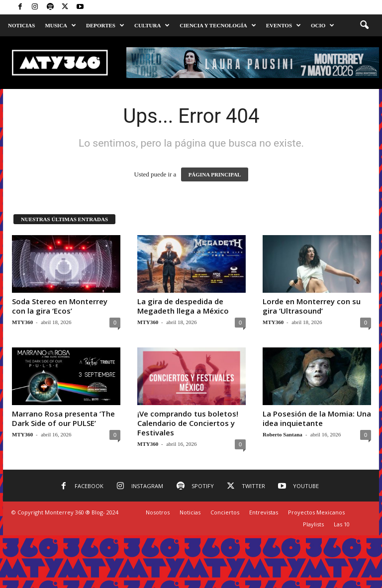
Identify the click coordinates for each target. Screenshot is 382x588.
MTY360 (22, 322)
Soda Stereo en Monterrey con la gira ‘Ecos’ (60, 306)
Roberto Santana (283, 434)
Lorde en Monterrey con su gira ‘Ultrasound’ (312, 306)
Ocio (323, 25)
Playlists (313, 524)
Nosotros (158, 512)
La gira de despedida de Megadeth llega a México (183, 306)
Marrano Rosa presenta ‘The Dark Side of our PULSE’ (63, 418)
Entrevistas (264, 512)
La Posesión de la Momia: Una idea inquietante (317, 418)
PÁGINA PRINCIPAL (215, 174)
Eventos (284, 25)
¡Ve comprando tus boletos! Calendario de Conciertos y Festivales (188, 423)
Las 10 (342, 524)
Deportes (105, 25)
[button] (364, 25)
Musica (60, 25)
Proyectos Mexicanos (316, 512)
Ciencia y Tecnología (218, 25)
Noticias (21, 25)
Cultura (152, 25)
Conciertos (225, 512)
